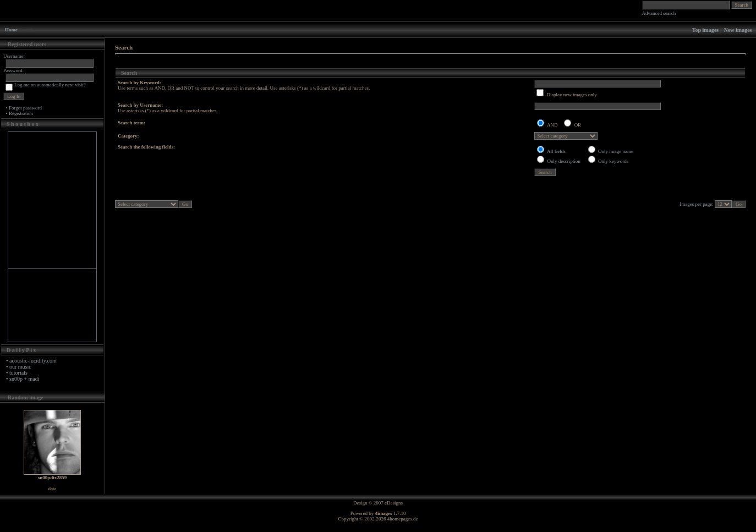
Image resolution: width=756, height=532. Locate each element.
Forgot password (25, 108)
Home (11, 30)
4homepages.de (403, 519)
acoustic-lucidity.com (33, 361)
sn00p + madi (24, 379)
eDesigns (394, 503)
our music (20, 367)
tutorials (18, 373)
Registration (21, 113)
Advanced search (659, 13)
